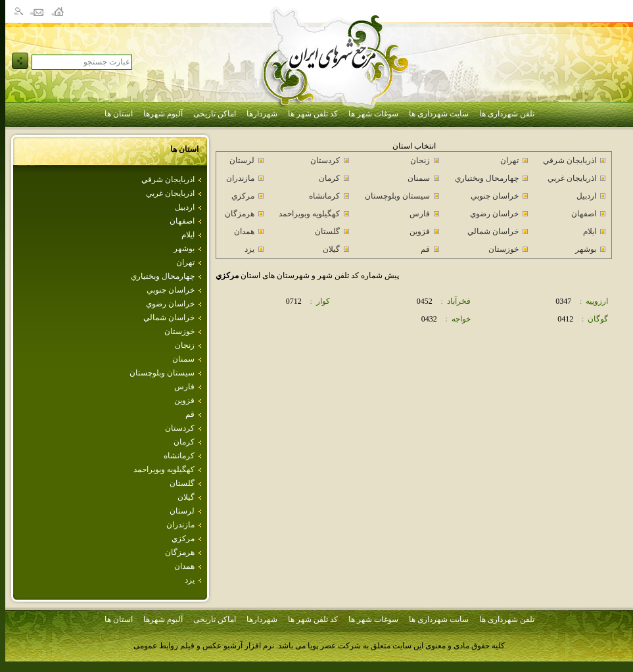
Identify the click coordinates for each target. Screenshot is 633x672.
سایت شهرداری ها (439, 114)
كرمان (184, 442)
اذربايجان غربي (170, 193)
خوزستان (179, 331)
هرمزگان (180, 552)
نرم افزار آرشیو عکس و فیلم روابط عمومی (204, 646)
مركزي (183, 539)
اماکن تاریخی (215, 114)
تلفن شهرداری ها (507, 114)
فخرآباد (459, 301)
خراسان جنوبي (171, 290)
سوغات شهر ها (373, 114)
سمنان (183, 359)
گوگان (598, 319)
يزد (190, 580)
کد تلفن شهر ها (313, 114)
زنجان (185, 345)
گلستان (182, 483)
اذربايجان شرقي (168, 180)
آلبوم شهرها (163, 114)
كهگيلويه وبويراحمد (164, 469)
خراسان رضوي (170, 304)
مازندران (180, 525)
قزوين (184, 400)
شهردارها (262, 114)
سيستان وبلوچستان (162, 373)
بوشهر (184, 249)
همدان (184, 566)
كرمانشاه (179, 456)
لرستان (182, 511)
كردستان (180, 428)
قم (190, 414)
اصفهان (182, 221)
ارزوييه (597, 301)
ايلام (188, 235)
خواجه (461, 319)
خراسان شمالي (169, 318)
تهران (185, 262)
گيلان (186, 497)
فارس (184, 387)
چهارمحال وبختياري (163, 276)
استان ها (119, 114)
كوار (323, 301)
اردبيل (185, 207)
